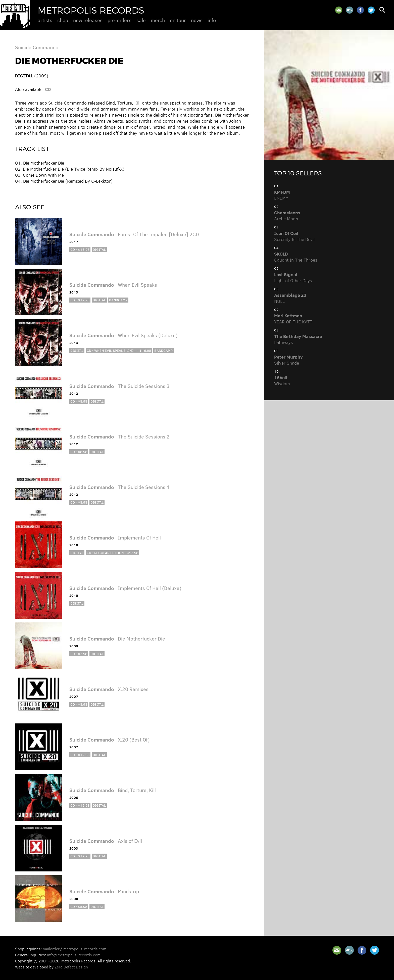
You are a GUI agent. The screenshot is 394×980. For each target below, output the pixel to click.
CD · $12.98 (80, 300)
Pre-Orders (119, 20)
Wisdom (282, 380)
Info (212, 20)
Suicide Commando (37, 47)
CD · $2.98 (79, 654)
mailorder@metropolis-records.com (75, 949)
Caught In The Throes (296, 257)
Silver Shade (288, 360)
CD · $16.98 (80, 249)
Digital (99, 249)
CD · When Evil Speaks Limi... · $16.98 (119, 350)
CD (48, 89)
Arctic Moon (287, 216)
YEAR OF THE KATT (293, 319)
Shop (63, 20)
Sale (141, 20)
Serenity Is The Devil (294, 236)
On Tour (178, 20)
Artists (45, 20)
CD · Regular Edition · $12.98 (112, 553)
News (197, 20)
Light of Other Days (293, 277)
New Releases (88, 20)
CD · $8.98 (79, 401)
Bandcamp (118, 300)
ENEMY (282, 195)
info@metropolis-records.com (74, 955)
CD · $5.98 (79, 906)
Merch (158, 20)
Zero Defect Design (71, 967)
